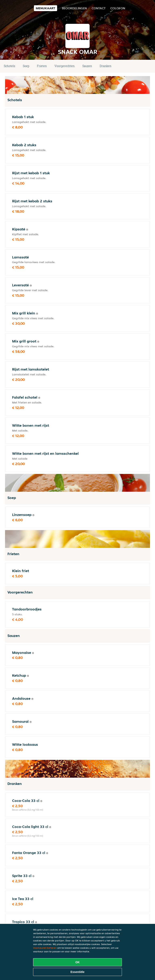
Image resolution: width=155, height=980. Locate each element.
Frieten (42, 66)
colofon (118, 8)
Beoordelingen (74, 8)
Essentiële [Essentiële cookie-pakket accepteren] (77, 972)
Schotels (9, 66)
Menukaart (46, 8)
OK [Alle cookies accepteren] (78, 962)
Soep (26, 66)
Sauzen (87, 66)
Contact (99, 8)
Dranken (106, 66)
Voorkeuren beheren (45, 948)
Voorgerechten (65, 66)
